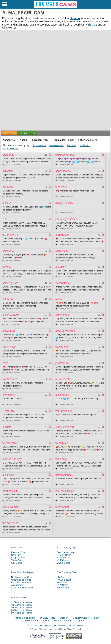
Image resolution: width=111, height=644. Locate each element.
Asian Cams (17, 585)
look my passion (65, 491)
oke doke (61, 267)
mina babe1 (62, 395)
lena (5, 219)
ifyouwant (8, 187)
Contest (80, 621)
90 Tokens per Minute (22, 613)
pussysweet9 (63, 379)
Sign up (75, 18)
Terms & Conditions (25, 618)
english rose (62, 235)
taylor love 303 (11, 235)
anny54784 (9, 331)
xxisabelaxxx (63, 283)
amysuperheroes (65, 331)
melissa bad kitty (12, 459)
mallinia (7, 427)
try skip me (62, 443)
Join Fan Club (27, 133)
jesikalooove (62, 363)
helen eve (8, 299)
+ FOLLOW (9, 133)
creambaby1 (10, 395)
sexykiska (8, 251)
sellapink (7, 171)
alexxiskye (8, 475)
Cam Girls (16, 555)
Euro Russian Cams (21, 582)
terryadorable (10, 443)
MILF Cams (62, 560)
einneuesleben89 (65, 427)
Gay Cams (16, 563)
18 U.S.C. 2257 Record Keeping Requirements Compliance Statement (55, 625)
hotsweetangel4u (65, 475)
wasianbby (61, 347)
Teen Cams (62, 552)
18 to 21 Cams (64, 555)
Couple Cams (18, 558)
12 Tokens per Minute (22, 602)
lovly (5, 363)
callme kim (61, 251)
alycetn (7, 267)
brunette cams (56, 145)
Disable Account (63, 621)
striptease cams (11, 149)
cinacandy (8, 155)
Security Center (81, 618)
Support (64, 618)
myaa (58, 299)
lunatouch (8, 411)
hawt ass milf (10, 491)
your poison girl (64, 411)
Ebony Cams (63, 588)
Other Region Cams (21, 580)
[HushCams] (55, 7)
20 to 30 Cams (64, 558)
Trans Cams (17, 560)
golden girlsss (10, 283)
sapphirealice (63, 171)
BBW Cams (62, 585)
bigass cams (40, 145)
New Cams (62, 582)
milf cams (85, 145)
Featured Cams (19, 552)
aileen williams (11, 315)
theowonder (62, 507)
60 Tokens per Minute (22, 610)
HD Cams (61, 577)
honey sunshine (64, 203)
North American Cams (22, 577)
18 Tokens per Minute (22, 605)
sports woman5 (11, 507)
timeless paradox (65, 155)
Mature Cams (63, 563)
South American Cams (22, 588)
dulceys (7, 203)
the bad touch (10, 523)
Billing (46, 621)
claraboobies (10, 379)
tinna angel (62, 459)
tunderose (61, 187)
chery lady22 (10, 347)
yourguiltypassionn (66, 219)
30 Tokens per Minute (22, 608)
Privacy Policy (48, 618)
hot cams (72, 145)
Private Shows (64, 580)
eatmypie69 (62, 315)
